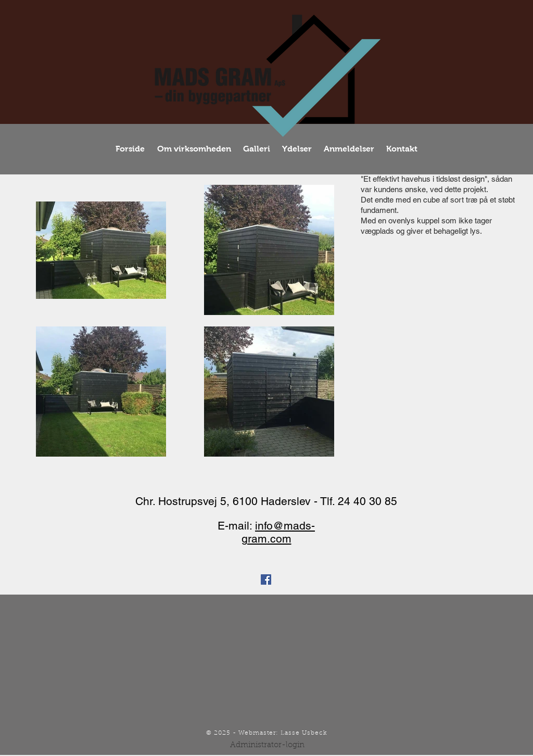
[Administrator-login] (267, 745)
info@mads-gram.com (278, 532)
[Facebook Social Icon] (266, 579)
